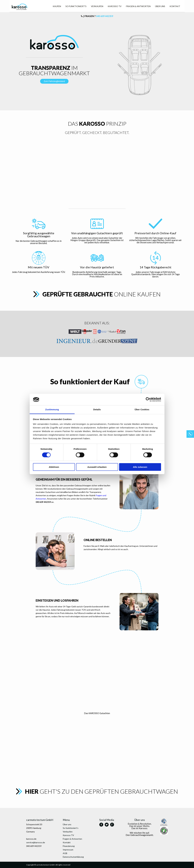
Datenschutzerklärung (73, 857)
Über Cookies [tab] (142, 409)
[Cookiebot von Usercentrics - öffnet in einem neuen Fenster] (148, 399)
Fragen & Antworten (138, 6)
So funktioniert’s (76, 6)
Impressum (68, 850)
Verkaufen (97, 6)
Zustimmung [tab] (52, 409)
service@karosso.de (36, 842)
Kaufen (57, 6)
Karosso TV (115, 6)
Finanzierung (69, 846)
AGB (65, 853)
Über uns (160, 6)
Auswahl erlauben (97, 467)
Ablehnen (54, 467)
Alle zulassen (140, 467)
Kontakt (175, 6)
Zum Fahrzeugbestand (54, 81)
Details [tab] (97, 409)
